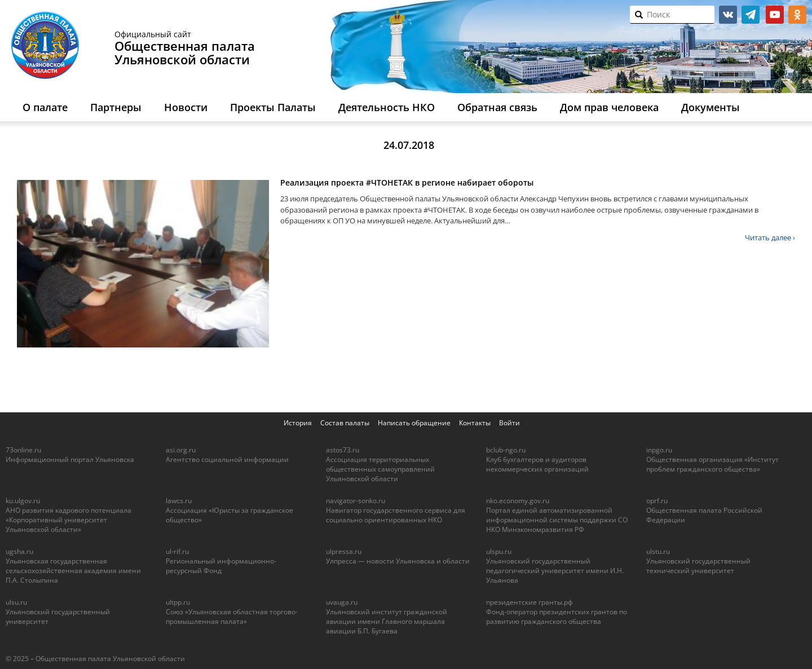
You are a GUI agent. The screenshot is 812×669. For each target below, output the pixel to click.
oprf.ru (657, 501)
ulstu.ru (658, 551)
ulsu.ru (16, 602)
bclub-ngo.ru (506, 450)
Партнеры (116, 107)
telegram (751, 15)
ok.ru (797, 15)
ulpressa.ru (344, 551)
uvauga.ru (342, 602)
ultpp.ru (178, 602)
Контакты (475, 423)
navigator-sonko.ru (356, 501)
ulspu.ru (499, 551)
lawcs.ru (179, 501)
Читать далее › (770, 237)
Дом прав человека (609, 107)
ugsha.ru (19, 551)
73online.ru (23, 450)
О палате (45, 107)
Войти (509, 423)
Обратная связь (497, 107)
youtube (775, 15)
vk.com (728, 15)
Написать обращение (414, 423)
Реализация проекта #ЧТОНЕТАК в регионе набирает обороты (407, 182)
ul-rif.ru (177, 551)
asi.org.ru (181, 450)
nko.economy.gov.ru (518, 501)
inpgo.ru (659, 450)
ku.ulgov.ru (23, 501)
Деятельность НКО (387, 107)
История (298, 423)
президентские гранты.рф (529, 602)
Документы (710, 107)
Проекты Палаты (273, 107)
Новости (186, 107)
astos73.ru (343, 450)
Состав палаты (345, 423)
